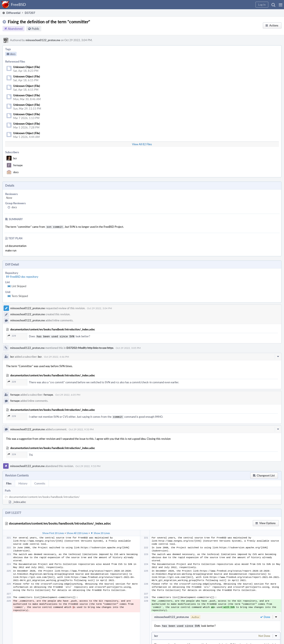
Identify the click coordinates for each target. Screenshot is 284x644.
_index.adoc (19, 501)
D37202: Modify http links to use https (90, 347)
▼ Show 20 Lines (100, 532)
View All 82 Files (142, 144)
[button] (281, 5)
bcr (15, 158)
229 (12, 335)
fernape (18, 165)
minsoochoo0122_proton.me (43, 40)
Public (36, 29)
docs (16, 172)
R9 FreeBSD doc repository (22, 276)
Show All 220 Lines (77, 532)
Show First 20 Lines (53, 532)
